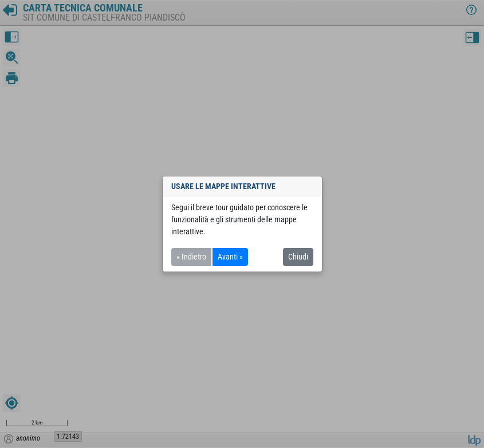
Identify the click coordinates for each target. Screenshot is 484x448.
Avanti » (230, 257)
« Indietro (191, 257)
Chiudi (298, 257)
